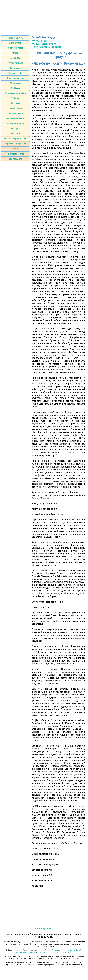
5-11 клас (15, 98)
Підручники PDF (15, 113)
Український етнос (15, 124)
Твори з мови (15, 108)
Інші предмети (15, 159)
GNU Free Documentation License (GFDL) (54, 952)
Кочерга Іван (40, 41)
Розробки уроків (15, 63)
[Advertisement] (44, 17)
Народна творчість (15, 118)
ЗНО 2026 (15, 58)
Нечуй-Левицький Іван (46, 47)
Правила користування (15, 139)
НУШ (15, 149)
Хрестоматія (15, 68)
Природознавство (15, 154)
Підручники (15, 83)
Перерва (15, 129)
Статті (15, 53)
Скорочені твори (15, 48)
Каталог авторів (15, 38)
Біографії (15, 103)
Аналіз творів (15, 73)
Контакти (15, 134)
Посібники (15, 88)
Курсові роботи (44, 929)
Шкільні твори (15, 43)
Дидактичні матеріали (15, 93)
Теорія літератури (15, 78)
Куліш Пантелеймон (44, 44)
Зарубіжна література (15, 144)
